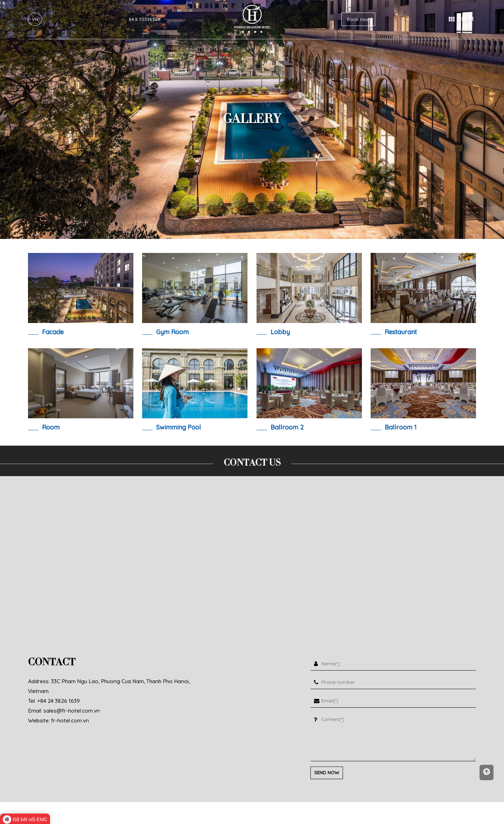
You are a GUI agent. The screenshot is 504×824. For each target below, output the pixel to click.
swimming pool (178, 427)
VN (35, 19)
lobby (280, 332)
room (51, 427)
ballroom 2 (287, 427)
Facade (53, 332)
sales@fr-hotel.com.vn (72, 710)
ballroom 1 (401, 427)
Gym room (172, 332)
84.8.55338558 (145, 19)
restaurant (401, 332)
